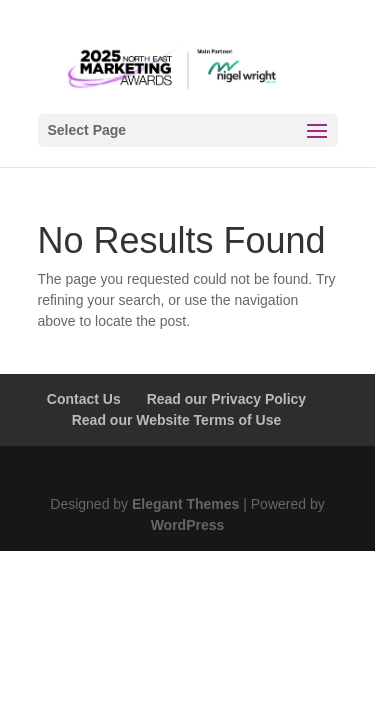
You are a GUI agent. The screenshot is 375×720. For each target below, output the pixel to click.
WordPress (188, 525)
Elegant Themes (185, 504)
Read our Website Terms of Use (177, 420)
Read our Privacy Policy (227, 399)
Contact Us (84, 399)
